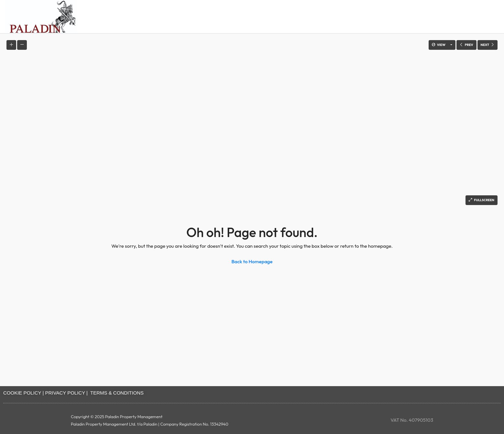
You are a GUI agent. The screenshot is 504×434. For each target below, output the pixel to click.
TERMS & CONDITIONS (117, 393)
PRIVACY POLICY (65, 393)
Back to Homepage (252, 261)
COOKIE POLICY (22, 393)
